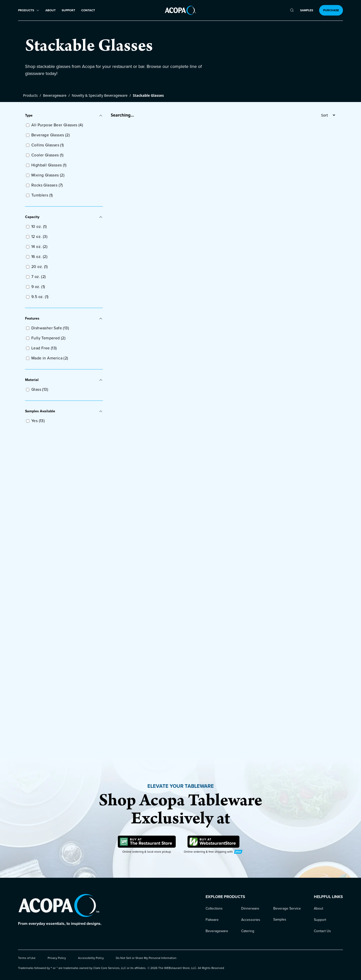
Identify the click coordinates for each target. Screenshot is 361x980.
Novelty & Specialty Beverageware (100, 95)
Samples (307, 10)
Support (68, 10)
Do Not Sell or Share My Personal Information (146, 958)
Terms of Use (27, 958)
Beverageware (55, 95)
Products (30, 95)
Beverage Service (287, 908)
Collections (214, 908)
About (51, 10)
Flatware (212, 920)
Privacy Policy (57, 958)
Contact (88, 10)
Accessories (251, 920)
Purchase (331, 10)
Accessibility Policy (91, 958)
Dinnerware (250, 908)
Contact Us (322, 931)
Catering (248, 931)
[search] (292, 10)
